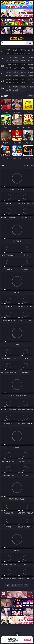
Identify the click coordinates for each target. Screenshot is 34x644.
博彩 (2, 51)
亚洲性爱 (8, 65)
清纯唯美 (16, 75)
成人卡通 (23, 65)
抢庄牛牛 (30, 53)
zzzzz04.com (17, 38)
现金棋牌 (23, 53)
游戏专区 (30, 50)
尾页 (26, 585)
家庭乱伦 (16, 79)
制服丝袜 (8, 68)
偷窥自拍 (8, 72)
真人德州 (16, 50)
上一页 (14, 585)
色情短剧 (16, 90)
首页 (8, 585)
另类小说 (16, 83)
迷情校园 (8, 83)
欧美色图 (23, 72)
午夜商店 (16, 87)
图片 (2, 73)
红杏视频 (8, 90)
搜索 (30, 43)
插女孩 (8, 87)
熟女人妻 (8, 60)
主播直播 (23, 60)
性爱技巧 (30, 83)
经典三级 (16, 68)
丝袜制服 (16, 60)
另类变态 (30, 68)
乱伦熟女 (23, 68)
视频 (2, 59)
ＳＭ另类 (30, 60)
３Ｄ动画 (30, 57)
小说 (2, 81)
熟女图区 (23, 75)
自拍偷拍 (16, 57)
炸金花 (16, 53)
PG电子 (8, 50)
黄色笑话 (23, 83)
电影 (2, 66)
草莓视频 (23, 87)
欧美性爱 (30, 65)
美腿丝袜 (8, 75)
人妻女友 (23, 79)
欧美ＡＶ (23, 57)
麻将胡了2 (8, 53)
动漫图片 (30, 72)
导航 (2, 88)
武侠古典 (30, 79)
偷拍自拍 (16, 65)
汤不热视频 (30, 87)
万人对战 (23, 50)
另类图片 (30, 75)
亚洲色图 (16, 72)
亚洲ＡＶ (8, 57)
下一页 (20, 585)
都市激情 (8, 79)
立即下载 (27, 640)
